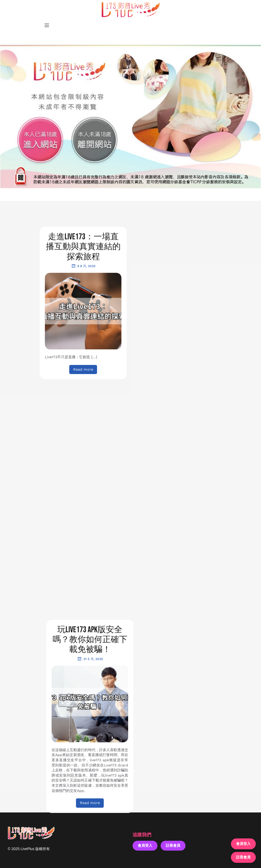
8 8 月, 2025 (83, 266)
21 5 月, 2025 (178, 266)
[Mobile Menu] (47, 25)
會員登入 (145, 845)
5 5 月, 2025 (83, 444)
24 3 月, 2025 (83, 642)
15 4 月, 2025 (178, 485)
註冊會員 (173, 845)
